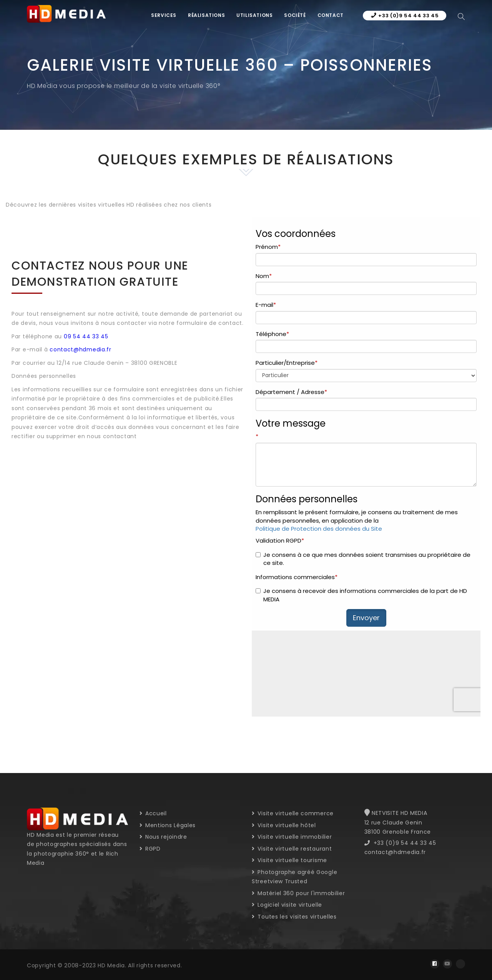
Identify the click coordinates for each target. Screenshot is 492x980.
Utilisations (254, 15)
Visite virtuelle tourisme (289, 860)
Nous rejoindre (163, 837)
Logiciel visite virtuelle (287, 905)
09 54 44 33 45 (86, 336)
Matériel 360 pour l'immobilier (298, 893)
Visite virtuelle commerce (293, 813)
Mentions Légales (168, 825)
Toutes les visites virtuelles (294, 917)
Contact (331, 15)
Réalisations (206, 15)
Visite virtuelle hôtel (284, 825)
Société (295, 15)
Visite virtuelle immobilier (292, 837)
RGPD (150, 849)
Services (164, 15)
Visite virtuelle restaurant (292, 849)
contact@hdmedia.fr (81, 349)
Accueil (153, 813)
